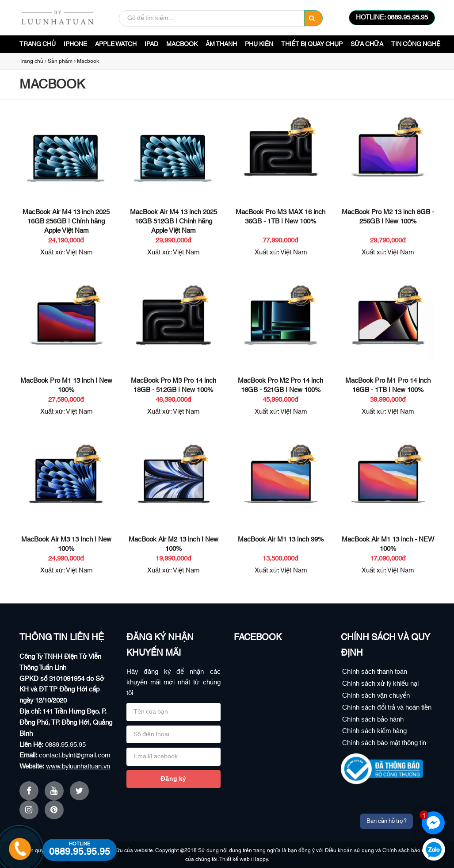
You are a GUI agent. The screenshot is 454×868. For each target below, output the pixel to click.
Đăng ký (173, 779)
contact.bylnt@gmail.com (74, 755)
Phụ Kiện (259, 44)
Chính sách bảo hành (373, 720)
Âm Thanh (221, 44)
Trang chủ (38, 44)
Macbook (182, 44)
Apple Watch (116, 44)
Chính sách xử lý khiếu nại (380, 684)
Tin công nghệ (416, 44)
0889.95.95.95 (65, 745)
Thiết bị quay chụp (312, 44)
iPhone (75, 44)
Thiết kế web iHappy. (244, 859)
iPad (151, 44)
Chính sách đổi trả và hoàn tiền (387, 708)
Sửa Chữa (367, 44)
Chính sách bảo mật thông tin (384, 743)
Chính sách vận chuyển (376, 696)
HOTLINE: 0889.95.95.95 (392, 17)
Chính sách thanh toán (375, 672)
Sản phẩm (60, 61)
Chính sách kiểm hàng (374, 731)
